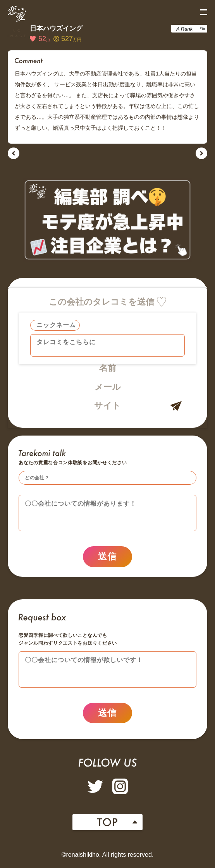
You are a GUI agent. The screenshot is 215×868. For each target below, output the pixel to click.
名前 (108, 368)
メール (108, 387)
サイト (107, 406)
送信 (107, 558)
